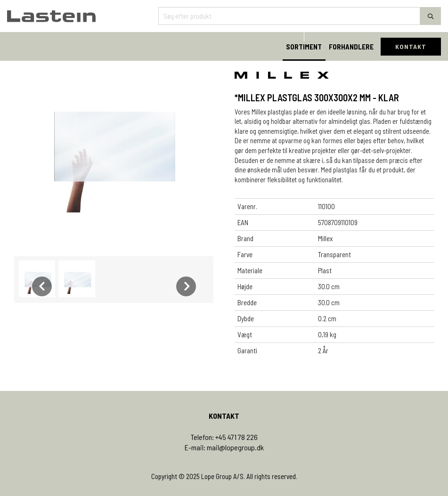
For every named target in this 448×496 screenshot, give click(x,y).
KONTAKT (411, 46)
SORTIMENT (304, 47)
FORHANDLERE (351, 47)
